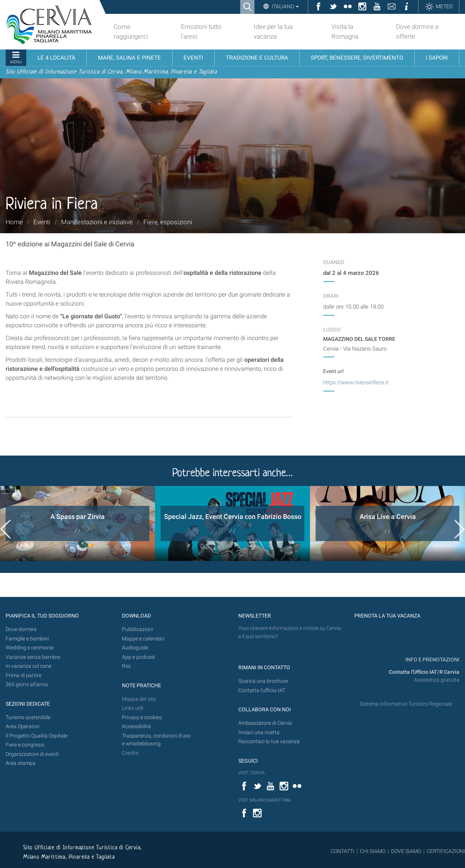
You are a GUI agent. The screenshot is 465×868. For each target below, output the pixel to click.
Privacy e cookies (142, 717)
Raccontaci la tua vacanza (269, 741)
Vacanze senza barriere (33, 657)
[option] (77, 523)
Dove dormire (21, 629)
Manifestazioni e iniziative (97, 222)
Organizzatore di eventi (32, 754)
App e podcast (139, 657)
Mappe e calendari (143, 639)
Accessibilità (136, 726)
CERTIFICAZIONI (446, 851)
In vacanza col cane (29, 666)
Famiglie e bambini (27, 639)
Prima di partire (23, 675)
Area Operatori (23, 726)
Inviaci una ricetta (259, 732)
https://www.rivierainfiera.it (356, 382)
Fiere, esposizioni (168, 222)
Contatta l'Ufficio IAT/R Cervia (424, 672)
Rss (126, 666)
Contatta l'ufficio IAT (262, 690)
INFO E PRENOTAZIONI (432, 660)
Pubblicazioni (138, 629)
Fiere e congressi (25, 745)
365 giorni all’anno (27, 684)
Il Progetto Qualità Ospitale (37, 736)
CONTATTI (342, 851)
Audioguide (135, 648)
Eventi (42, 222)
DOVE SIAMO (406, 851)
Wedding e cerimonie (30, 648)
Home (14, 222)
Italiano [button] (285, 6)
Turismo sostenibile (28, 717)
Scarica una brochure (263, 681)
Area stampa (21, 763)
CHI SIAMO (373, 851)
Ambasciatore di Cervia (265, 723)
